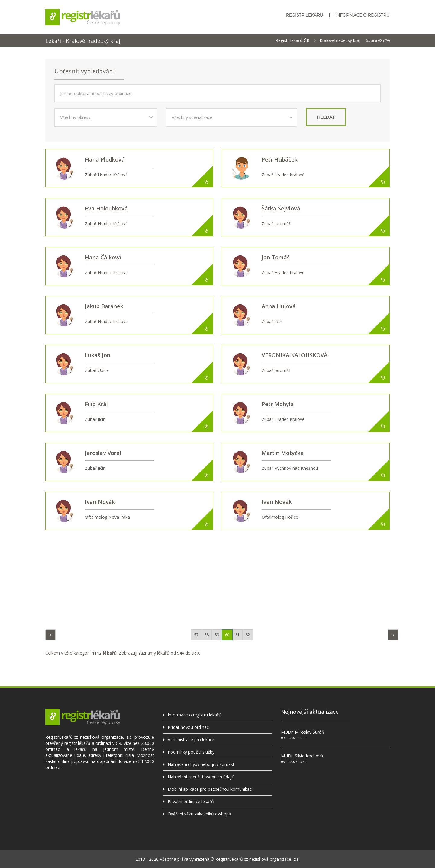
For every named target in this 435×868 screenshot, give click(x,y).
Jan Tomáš (276, 257)
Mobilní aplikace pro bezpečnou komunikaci (210, 789)
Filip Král (96, 404)
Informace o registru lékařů (195, 715)
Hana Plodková (105, 159)
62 (248, 635)
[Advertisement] (217, 578)
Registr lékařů (305, 15)
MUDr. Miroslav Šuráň (303, 732)
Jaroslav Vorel (103, 453)
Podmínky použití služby (191, 752)
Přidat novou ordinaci (189, 727)
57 (196, 635)
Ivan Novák (100, 502)
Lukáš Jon (98, 355)
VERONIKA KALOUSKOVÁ (295, 355)
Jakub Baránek (104, 306)
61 (237, 635)
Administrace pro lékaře (191, 740)
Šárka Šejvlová (281, 208)
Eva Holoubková (106, 208)
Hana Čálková (103, 257)
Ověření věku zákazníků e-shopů (200, 814)
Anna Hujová (279, 306)
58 (207, 635)
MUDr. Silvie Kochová (302, 756)
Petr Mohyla (278, 404)
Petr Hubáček (280, 159)
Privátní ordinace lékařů (191, 801)
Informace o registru (362, 15)
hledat (326, 117)
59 (217, 635)
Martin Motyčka (283, 453)
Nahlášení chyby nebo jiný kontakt (201, 764)
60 (227, 635)
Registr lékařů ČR (292, 40)
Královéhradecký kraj (340, 40)
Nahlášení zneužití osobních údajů (201, 777)
